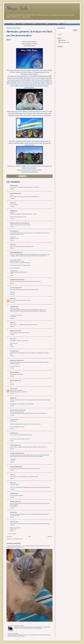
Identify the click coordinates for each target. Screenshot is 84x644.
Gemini (12, 203)
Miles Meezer (19, 24)
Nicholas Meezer (29, 24)
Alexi (11, 475)
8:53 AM (12, 283)
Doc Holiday (13, 231)
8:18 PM (12, 478)
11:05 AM (12, 326)
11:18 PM (12, 508)
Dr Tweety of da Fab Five (16, 453)
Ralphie (61, 24)
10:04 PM (12, 189)
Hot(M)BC (12, 211)
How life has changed (19, 626)
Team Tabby (13, 307)
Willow (12, 483)
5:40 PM (12, 441)
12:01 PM (12, 334)
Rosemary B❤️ (14, 373)
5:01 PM (12, 415)
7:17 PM (12, 470)
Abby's (22, 143)
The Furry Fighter (14, 445)
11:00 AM (12, 318)
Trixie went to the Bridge (13, 634)
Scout (11, 299)
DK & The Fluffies (14, 381)
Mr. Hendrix (13, 433)
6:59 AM (12, 248)
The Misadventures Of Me (16, 280)
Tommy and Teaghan (15, 467)
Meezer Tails (17, 8)
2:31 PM (12, 376)
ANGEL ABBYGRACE (15, 253)
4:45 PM (12, 406)
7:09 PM (12, 462)
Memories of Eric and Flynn (16, 410)
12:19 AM (12, 207)
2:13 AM (12, 227)
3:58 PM (12, 531)
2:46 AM (12, 240)
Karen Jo (12, 512)
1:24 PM (12, 347)
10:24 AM (12, 302)
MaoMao (12, 398)
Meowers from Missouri (16, 360)
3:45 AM (12, 517)
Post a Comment (12, 534)
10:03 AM (12, 294)
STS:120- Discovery (16, 72)
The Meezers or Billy (65, 42)
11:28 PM (12, 199)
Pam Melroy (27, 70)
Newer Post (9, 537)
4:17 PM (12, 394)
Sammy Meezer (9, 24)
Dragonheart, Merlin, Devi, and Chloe (19, 223)
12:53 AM (12, 219)
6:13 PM (12, 449)
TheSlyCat (12, 185)
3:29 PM (12, 384)
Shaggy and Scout (14, 331)
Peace (35, 44)
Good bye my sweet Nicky (13, 543)
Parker (12, 245)
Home (30, 537)
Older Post (50, 537)
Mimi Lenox (13, 522)
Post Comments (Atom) (17, 539)
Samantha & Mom (14, 502)
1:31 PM (12, 356)
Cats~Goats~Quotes (15, 288)
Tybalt (11, 323)
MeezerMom (63, 40)
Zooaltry (18, 166)
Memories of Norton (41, 24)
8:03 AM (12, 275)
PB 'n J (12, 339)
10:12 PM (12, 497)
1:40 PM (12, 368)
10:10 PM (12, 489)
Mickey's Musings (14, 193)
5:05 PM (12, 429)
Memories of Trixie (52, 24)
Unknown (12, 389)
